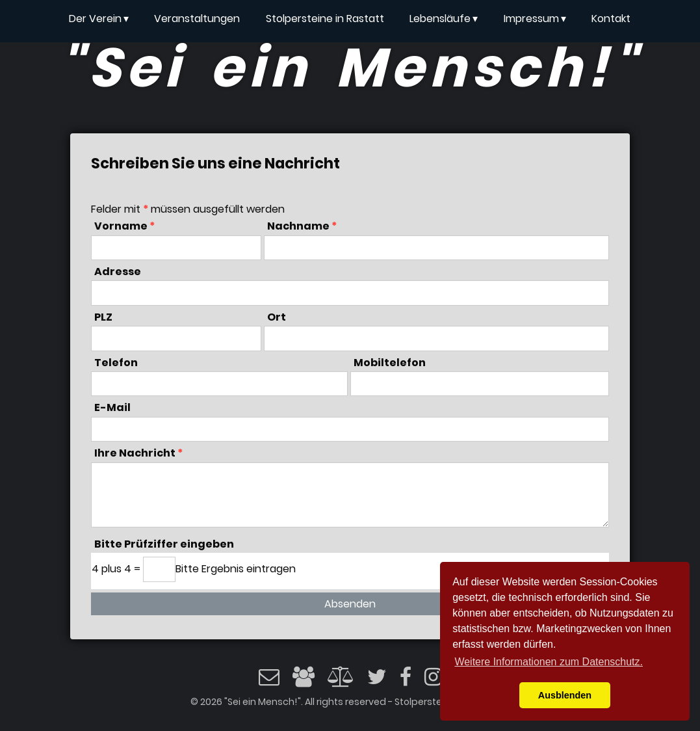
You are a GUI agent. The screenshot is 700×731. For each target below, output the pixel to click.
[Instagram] (433, 681)
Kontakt (611, 19)
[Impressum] (304, 681)
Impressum (535, 19)
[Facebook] (406, 681)
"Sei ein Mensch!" (350, 68)
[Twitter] (377, 681)
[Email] (269, 681)
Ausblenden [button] (565, 695)
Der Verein (99, 19)
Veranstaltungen (197, 19)
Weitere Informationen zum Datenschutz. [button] (549, 662)
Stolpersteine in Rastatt (325, 19)
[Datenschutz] (341, 677)
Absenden (350, 604)
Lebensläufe (444, 19)
